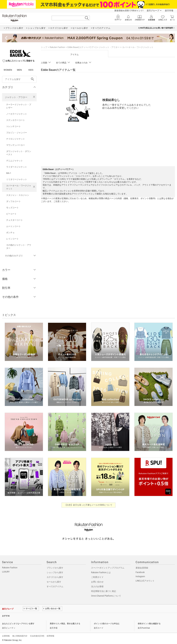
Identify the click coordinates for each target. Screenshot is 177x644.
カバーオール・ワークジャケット (19, 187)
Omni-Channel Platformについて (106, 596)
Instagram (140, 576)
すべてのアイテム (55, 587)
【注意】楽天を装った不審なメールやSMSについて (89, 505)
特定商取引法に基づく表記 (104, 591)
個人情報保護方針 (20, 636)
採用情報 (50, 636)
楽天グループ (153, 11)
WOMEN (8, 70)
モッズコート (12, 208)
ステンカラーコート (16, 120)
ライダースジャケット (17, 167)
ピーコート (11, 214)
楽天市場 (169, 11)
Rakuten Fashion (57, 47)
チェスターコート (15, 220)
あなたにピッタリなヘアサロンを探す (18, 624)
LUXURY (6, 572)
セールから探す (54, 582)
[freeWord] (19, 79)
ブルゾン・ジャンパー (17, 133)
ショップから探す (55, 572)
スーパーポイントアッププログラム (108, 568)
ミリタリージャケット (17, 179)
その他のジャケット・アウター (19, 247)
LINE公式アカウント (145, 581)
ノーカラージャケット (17, 114)
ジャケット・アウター (16, 97)
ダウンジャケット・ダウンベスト (19, 153)
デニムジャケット (15, 161)
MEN (19, 70)
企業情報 (6, 636)
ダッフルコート (13, 201)
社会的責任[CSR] (37, 636)
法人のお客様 (97, 587)
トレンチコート (13, 126)
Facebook (140, 572)
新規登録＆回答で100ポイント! (129, 11)
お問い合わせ (97, 582)
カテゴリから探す (55, 577)
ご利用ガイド (97, 577)
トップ (44, 47)
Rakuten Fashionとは (101, 572)
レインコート (12, 239)
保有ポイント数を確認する (149, 624)
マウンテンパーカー (16, 145)
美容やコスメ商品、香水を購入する (65, 624)
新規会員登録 (142, 568)
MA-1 (9, 173)
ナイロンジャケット (16, 139)
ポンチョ (10, 233)
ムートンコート (13, 226)
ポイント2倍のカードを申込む (107, 624)
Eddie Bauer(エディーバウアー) (82, 47)
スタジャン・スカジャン (18, 195)
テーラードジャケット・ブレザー (19, 106)
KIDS (31, 70)
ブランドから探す (55, 568)
